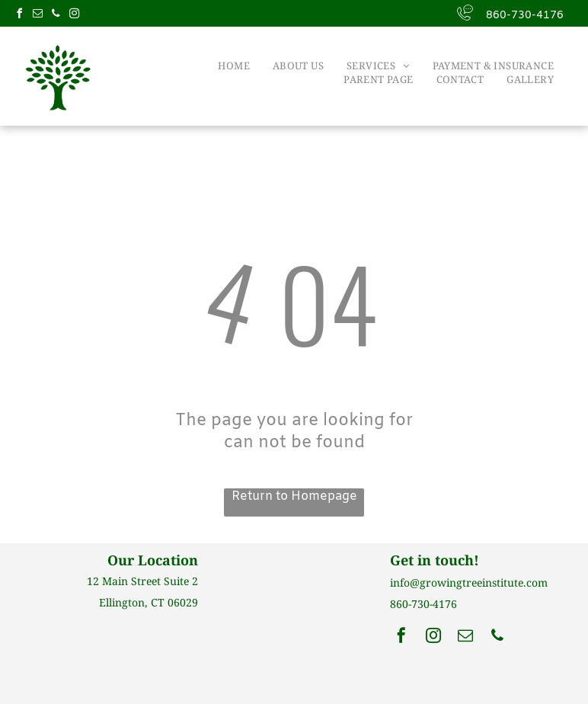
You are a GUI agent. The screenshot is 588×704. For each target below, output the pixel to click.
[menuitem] (234, 66)
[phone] (56, 16)
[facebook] (19, 16)
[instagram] (74, 16)
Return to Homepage (294, 496)
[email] (37, 16)
